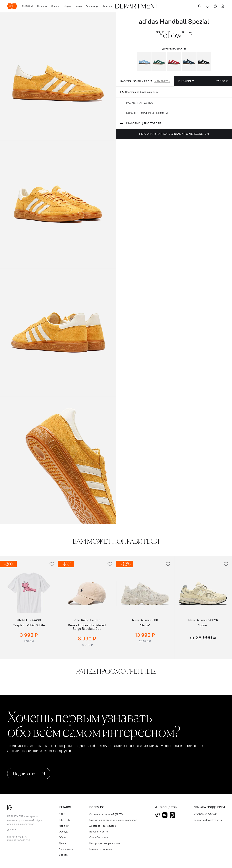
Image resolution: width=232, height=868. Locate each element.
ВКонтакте (165, 815)
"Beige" (145, 625)
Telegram (157, 815)
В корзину (203, 81)
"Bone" (203, 625)
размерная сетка (137, 103)
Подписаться (29, 773)
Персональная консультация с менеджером (174, 134)
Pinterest (172, 815)
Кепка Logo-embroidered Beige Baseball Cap (87, 627)
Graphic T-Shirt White (29, 625)
